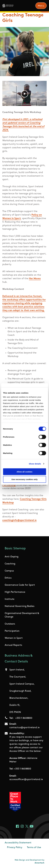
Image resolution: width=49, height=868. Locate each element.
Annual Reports (13, 645)
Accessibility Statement (18, 843)
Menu (41, 6)
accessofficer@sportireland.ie (26, 779)
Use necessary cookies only (24, 479)
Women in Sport (14, 638)
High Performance (15, 592)
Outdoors (10, 624)
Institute (10, 599)
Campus (9, 571)
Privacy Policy (15, 847)
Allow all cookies (24, 472)
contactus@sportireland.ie (24, 728)
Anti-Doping (12, 557)
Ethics (8, 578)
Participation (12, 631)
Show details (35, 464)
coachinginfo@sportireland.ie (19, 520)
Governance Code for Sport (20, 585)
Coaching (10, 564)
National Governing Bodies (20, 606)
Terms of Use (34, 847)
